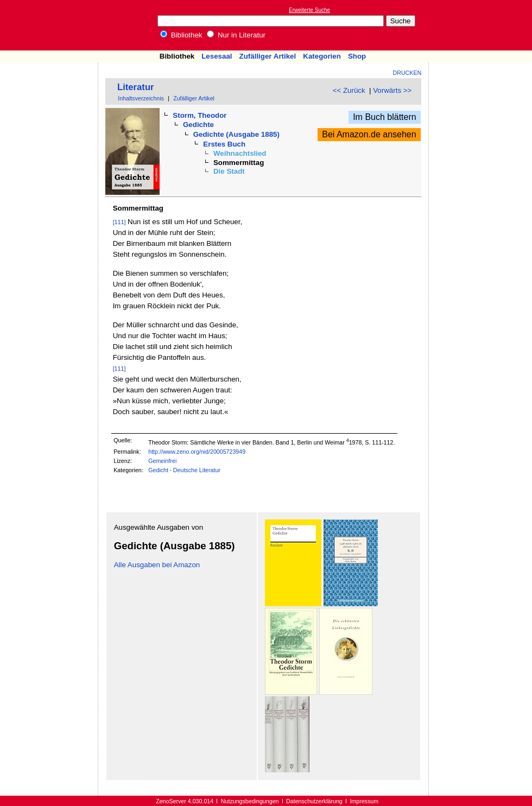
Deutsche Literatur (197, 470)
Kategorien (322, 56)
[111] (119, 222)
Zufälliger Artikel (268, 56)
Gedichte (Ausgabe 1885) (236, 134)
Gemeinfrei (162, 461)
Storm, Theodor (199, 115)
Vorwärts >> (392, 90)
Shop (357, 56)
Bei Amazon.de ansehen (369, 134)
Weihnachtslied (240, 153)
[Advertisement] (482, 25)
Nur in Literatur (236, 35)
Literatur (136, 87)
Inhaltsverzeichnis (141, 98)
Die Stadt (229, 171)
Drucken (407, 73)
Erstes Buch (224, 144)
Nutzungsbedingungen (250, 801)
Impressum (364, 801)
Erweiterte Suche (309, 10)
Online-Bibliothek (52, 25)
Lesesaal (217, 56)
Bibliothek (181, 35)
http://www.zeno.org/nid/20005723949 (197, 452)
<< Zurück (349, 90)
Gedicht (158, 470)
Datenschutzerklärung (314, 801)
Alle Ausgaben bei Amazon (157, 565)
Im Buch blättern (385, 117)
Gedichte (198, 125)
